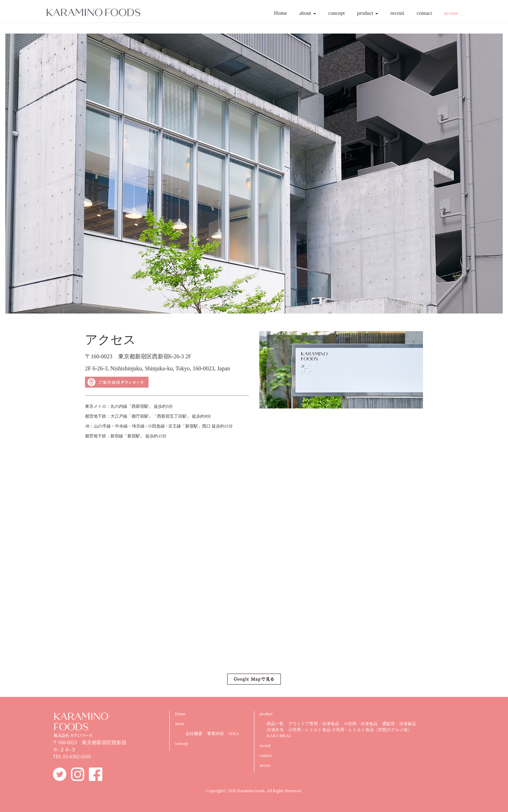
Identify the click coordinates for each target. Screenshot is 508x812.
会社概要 (194, 734)
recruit (397, 13)
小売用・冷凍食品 (361, 724)
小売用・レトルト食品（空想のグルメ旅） (372, 730)
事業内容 (216, 734)
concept (337, 13)
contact (424, 13)
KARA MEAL (279, 736)
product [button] (368, 13)
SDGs (234, 734)
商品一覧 (275, 724)
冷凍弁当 (275, 730)
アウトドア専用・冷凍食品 (314, 724)
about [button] (307, 13)
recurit (265, 746)
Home (281, 13)
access (451, 13)
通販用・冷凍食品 (399, 724)
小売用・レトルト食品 (309, 730)
